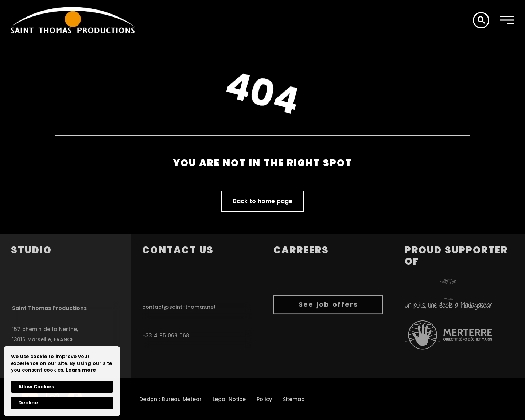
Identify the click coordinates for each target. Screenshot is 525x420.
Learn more (81, 370)
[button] (481, 20)
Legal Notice (229, 399)
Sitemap (294, 399)
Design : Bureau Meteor (170, 399)
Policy (264, 399)
